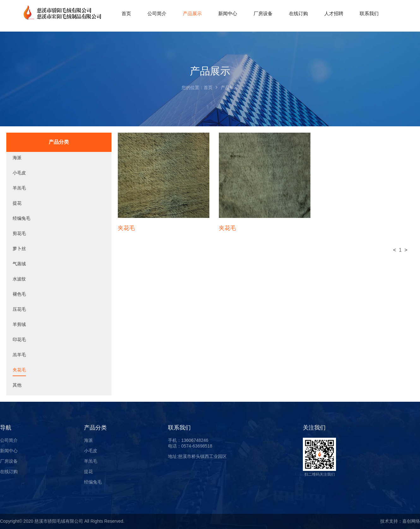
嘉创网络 (411, 521)
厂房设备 (9, 461)
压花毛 (19, 309)
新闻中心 (9, 451)
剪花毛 (19, 233)
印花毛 (19, 340)
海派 (17, 158)
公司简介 (9, 440)
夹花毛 (19, 370)
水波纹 (19, 279)
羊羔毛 (19, 188)
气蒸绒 (19, 264)
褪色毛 (19, 294)
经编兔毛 (21, 218)
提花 (17, 203)
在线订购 (9, 472)
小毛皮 (19, 173)
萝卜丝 (19, 249)
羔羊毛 (19, 355)
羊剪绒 (19, 324)
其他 (17, 385)
